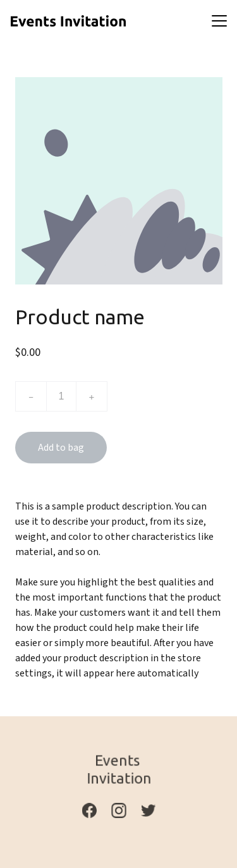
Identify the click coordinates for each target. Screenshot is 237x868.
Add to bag (61, 448)
